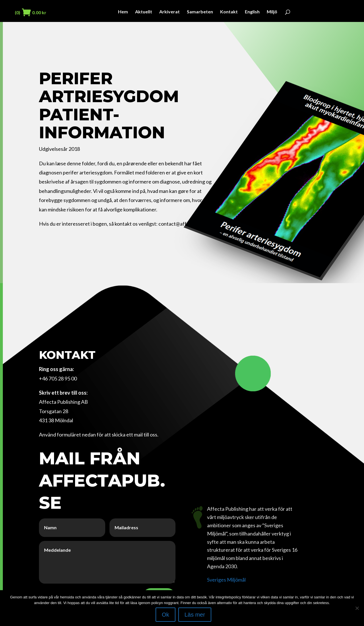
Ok (166, 615)
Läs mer (195, 615)
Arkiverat (169, 12)
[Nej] (357, 608)
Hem (123, 12)
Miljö (272, 12)
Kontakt (229, 12)
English (252, 12)
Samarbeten (200, 12)
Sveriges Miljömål (226, 580)
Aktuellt (144, 12)
